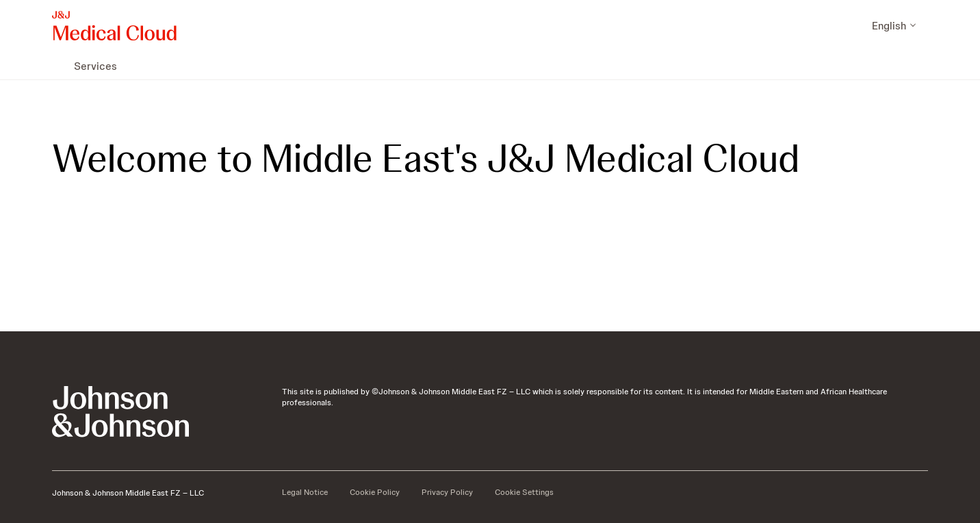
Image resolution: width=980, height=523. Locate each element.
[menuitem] (57, 66)
